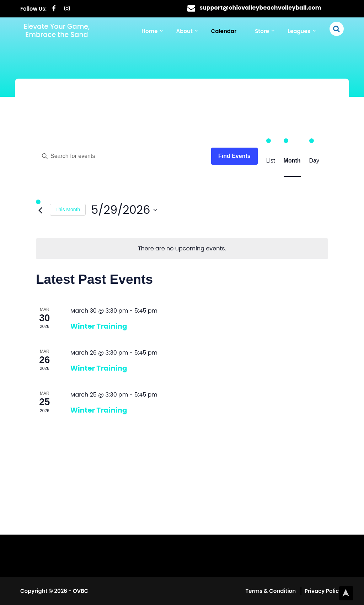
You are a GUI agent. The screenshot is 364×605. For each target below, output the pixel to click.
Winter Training (99, 326)
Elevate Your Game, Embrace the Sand (57, 31)
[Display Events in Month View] (292, 161)
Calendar (225, 31)
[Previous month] (40, 210)
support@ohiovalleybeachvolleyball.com (260, 8)
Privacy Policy (323, 591)
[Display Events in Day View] (314, 161)
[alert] (182, 249)
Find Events (234, 156)
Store (263, 31)
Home (152, 31)
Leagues (299, 31)
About (186, 31)
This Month (68, 209)
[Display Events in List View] (271, 161)
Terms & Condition (271, 591)
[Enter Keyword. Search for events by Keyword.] (124, 156)
